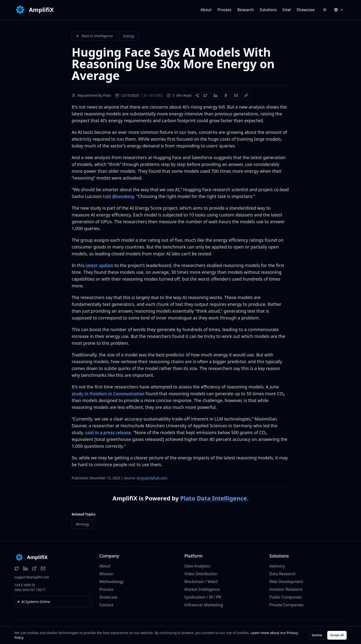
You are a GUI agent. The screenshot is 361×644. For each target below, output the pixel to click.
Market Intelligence (202, 589)
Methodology (112, 582)
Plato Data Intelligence (214, 498)
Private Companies (287, 605)
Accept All (337, 635)
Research (246, 10)
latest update (99, 265)
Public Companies (286, 597)
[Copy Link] (246, 95)
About (206, 10)
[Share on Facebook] (226, 95)
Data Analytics (197, 566)
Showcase (306, 10)
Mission (106, 574)
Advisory (277, 566)
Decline (317, 635)
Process (224, 10)
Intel (287, 10)
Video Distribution (201, 574)
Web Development (286, 582)
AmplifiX (41, 10)
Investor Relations (286, 589)
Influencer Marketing (204, 605)
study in (108, 394)
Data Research (283, 574)
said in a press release (108, 432)
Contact (106, 605)
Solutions (268, 10)
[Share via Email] (236, 95)
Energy (129, 36)
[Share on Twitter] (205, 95)
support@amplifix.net (32, 577)
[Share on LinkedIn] (215, 95)
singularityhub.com (152, 478)
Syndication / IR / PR (203, 597)
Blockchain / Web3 (201, 582)
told (118, 196)
